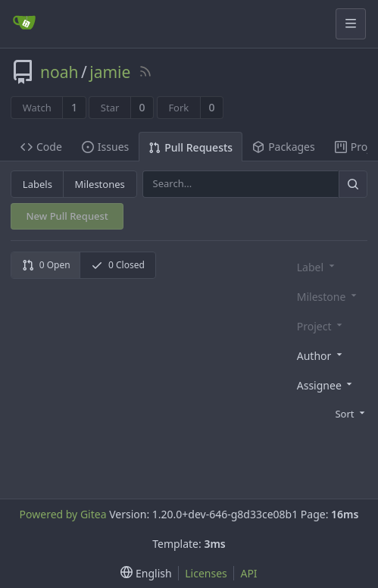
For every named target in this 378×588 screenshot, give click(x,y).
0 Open (46, 265)
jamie (110, 72)
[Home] (24, 23)
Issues (105, 147)
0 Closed (118, 265)
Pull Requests (191, 147)
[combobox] (329, 355)
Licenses (206, 573)
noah (59, 72)
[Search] (353, 184)
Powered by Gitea (63, 514)
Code (41, 147)
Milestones (100, 184)
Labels (37, 184)
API (248, 573)
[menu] (329, 413)
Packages (284, 147)
